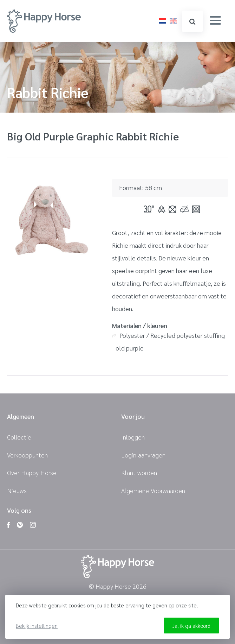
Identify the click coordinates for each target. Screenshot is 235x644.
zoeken (192, 22)
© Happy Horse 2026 (118, 586)
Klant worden (139, 472)
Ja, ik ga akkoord (191, 626)
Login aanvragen (143, 455)
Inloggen (133, 437)
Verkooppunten (27, 455)
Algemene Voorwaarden (153, 490)
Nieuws (17, 490)
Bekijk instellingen (37, 626)
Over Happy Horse (32, 472)
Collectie (19, 437)
